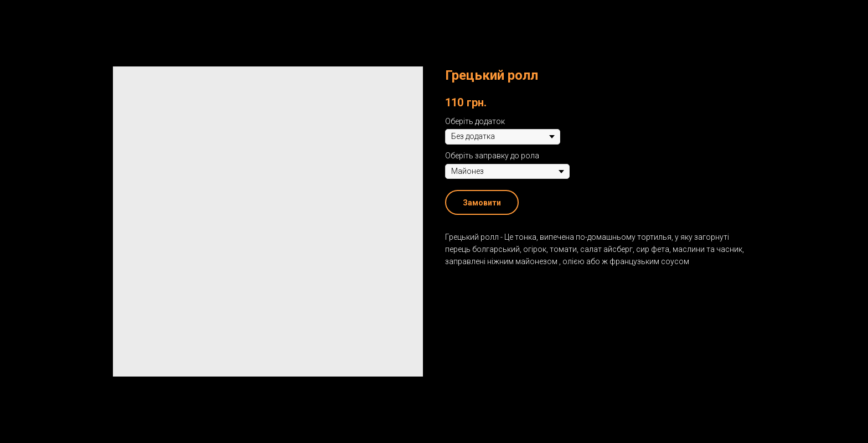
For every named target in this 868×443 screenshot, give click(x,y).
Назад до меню (49, 17)
